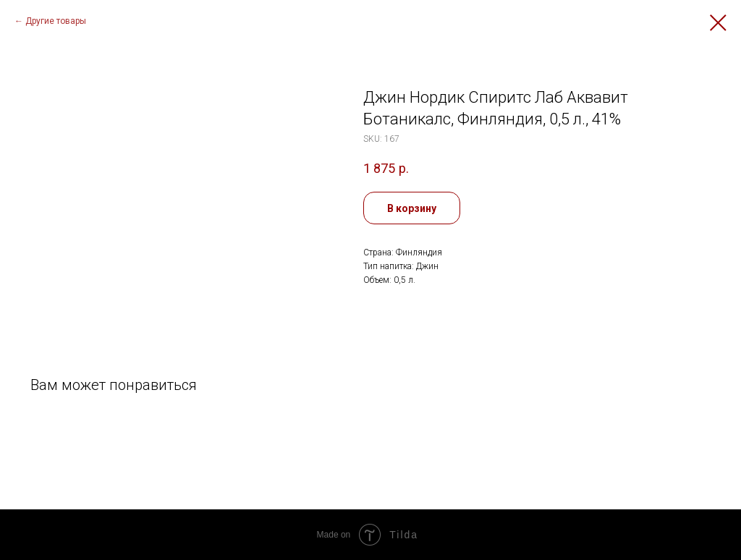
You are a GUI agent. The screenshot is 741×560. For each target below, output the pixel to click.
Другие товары (56, 21)
